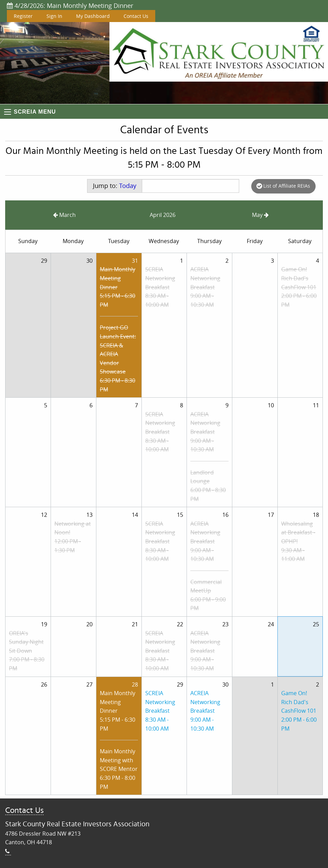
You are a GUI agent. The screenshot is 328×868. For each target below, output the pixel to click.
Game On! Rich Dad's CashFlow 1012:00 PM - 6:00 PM (299, 287)
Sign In (54, 16)
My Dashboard (93, 16)
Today (128, 186)
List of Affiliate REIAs (283, 186)
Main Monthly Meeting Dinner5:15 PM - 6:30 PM (118, 287)
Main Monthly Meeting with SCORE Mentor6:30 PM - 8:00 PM (119, 769)
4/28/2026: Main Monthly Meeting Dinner (70, 6)
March (64, 215)
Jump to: (115, 186)
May (260, 215)
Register (23, 16)
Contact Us (136, 16)
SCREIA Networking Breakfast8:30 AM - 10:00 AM (160, 287)
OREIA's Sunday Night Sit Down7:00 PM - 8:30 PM (27, 651)
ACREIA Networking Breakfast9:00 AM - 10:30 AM (205, 287)
